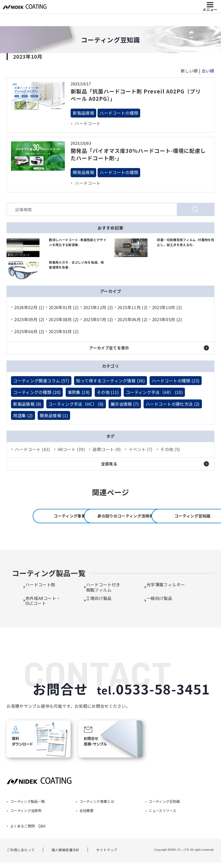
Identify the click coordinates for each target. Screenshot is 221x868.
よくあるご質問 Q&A (28, 840)
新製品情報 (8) (27, 404)
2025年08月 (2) (64, 319)
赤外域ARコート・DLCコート (43, 615)
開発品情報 (83, 173)
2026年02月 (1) (29, 307)
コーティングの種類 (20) (37, 392)
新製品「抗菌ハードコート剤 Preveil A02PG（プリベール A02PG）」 (136, 95)
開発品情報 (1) (54, 415)
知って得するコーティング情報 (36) (110, 381)
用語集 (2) (23, 415)
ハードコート (88, 124)
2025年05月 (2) (167, 319)
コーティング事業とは (63, 516)
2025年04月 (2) (29, 331)
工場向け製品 (99, 612)
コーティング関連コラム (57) (41, 381)
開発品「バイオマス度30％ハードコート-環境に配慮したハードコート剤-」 (138, 154)
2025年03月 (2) (64, 331)
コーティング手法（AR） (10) (154, 392)
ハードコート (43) (32, 449)
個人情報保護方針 (65, 864)
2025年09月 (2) (29, 319)
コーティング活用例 (25, 825)
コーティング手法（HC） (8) (76, 404)
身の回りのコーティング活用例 (158, 516)
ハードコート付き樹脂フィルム (103, 601)
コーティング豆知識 (110, 541)
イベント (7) (141, 449)
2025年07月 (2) (98, 319)
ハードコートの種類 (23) (176, 381)
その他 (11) (108, 392)
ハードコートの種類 (119, 113)
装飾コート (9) (107, 449)
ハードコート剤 (40, 599)
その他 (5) (170, 449)
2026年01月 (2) (64, 307)
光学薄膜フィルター (166, 599)
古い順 (208, 71)
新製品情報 (83, 113)
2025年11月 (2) (132, 307)
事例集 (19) (79, 392)
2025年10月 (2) (167, 307)
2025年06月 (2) (132, 319)
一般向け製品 (159, 612)
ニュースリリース (162, 825)
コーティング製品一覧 (27, 816)
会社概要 (86, 825)
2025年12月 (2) (98, 307)
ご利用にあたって (20, 864)
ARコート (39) (72, 449)
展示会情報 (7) (125, 404)
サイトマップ (107, 864)
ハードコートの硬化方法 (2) (173, 404)
